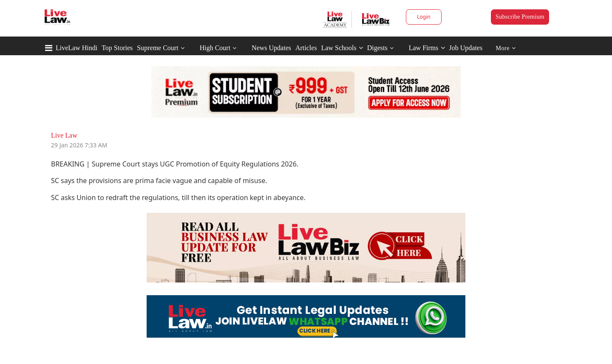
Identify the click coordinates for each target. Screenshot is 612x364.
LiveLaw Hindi (76, 48)
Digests (377, 48)
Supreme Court (157, 48)
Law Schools (342, 48)
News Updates (271, 48)
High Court (215, 48)
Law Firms (427, 48)
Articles (306, 48)
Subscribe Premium (520, 17)
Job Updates (466, 48)
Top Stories (117, 48)
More (506, 48)
